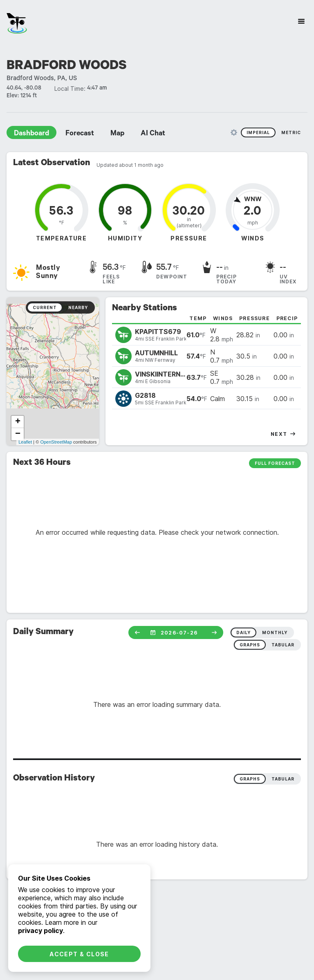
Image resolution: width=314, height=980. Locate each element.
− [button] (18, 434)
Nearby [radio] (78, 307)
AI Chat (153, 134)
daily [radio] (243, 632)
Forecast (80, 134)
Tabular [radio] (283, 779)
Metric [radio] (291, 132)
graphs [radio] (250, 645)
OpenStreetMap (56, 442)
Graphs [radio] (250, 779)
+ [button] (18, 422)
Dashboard (31, 134)
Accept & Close (79, 954)
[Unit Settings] (234, 132)
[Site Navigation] (301, 21)
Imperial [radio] (258, 132)
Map (117, 134)
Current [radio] (45, 307)
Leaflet (25, 442)
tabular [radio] (283, 645)
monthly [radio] (275, 632)
